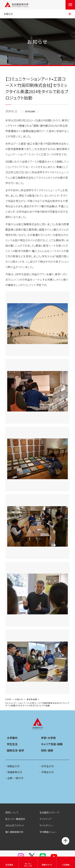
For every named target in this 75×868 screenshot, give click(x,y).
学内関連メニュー (48, 832)
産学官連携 (32, 699)
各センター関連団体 (15, 819)
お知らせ (19, 699)
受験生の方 (13, 766)
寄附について (12, 812)
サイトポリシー (47, 825)
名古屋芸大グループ (49, 812)
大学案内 (12, 738)
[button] (37, 324)
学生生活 (12, 744)
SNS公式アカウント (15, 825)
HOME (8, 699)
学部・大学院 (48, 738)
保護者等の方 (15, 772)
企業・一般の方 (15, 778)
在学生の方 (48, 766)
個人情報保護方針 (14, 832)
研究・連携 (47, 750)
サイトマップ (45, 819)
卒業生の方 (48, 772)
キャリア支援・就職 (52, 744)
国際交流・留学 (15, 750)
